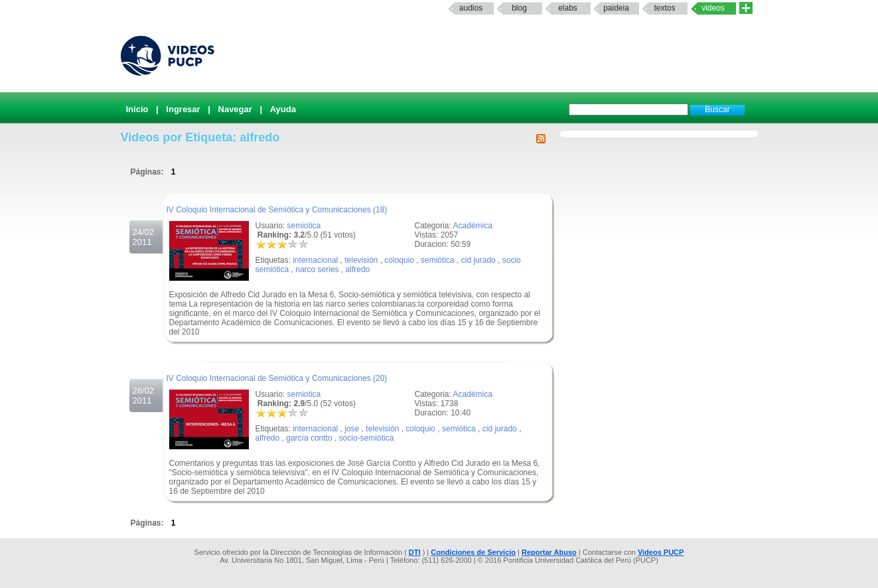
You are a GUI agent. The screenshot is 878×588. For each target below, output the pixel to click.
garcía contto (309, 438)
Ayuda (283, 109)
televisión (361, 260)
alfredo (358, 269)
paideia (616, 8)
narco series (317, 269)
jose (352, 429)
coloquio (399, 260)
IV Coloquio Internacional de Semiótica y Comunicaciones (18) (277, 210)
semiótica (438, 260)
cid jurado (478, 260)
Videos (713, 8)
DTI (415, 552)
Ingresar (183, 109)
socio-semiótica (367, 438)
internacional (315, 260)
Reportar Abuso (549, 552)
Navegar (235, 109)
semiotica (304, 226)
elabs (568, 8)
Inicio (137, 109)
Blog (519, 8)
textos (664, 8)
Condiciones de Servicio (473, 552)
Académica (473, 226)
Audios (471, 8)
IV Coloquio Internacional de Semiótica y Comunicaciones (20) (277, 378)
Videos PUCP (661, 552)
